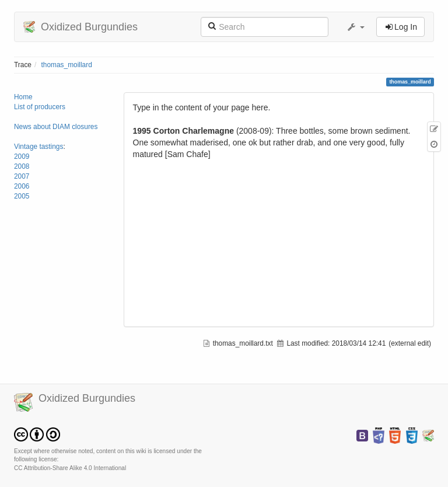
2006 (22, 186)
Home (23, 97)
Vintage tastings (38, 147)
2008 (22, 166)
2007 (22, 176)
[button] (355, 27)
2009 (22, 156)
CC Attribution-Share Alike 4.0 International (70, 468)
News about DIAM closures (56, 127)
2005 (22, 196)
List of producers (40, 107)
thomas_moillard (67, 65)
